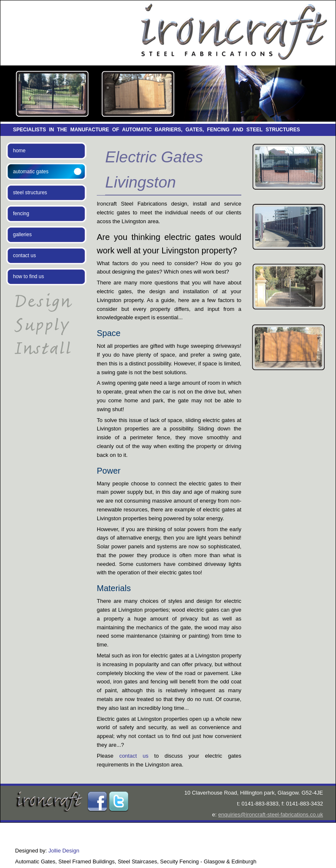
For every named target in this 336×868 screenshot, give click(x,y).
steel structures (30, 193)
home (19, 151)
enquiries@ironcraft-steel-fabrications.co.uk (271, 815)
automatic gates (31, 172)
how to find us (28, 276)
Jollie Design (64, 851)
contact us (25, 255)
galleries (22, 235)
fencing (21, 214)
